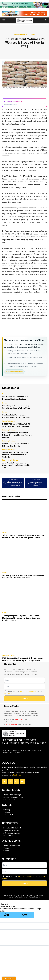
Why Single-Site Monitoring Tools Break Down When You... (16, 407)
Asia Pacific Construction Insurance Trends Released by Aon (16, 465)
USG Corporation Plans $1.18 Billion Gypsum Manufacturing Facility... (17, 435)
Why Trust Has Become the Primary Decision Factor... (15, 398)
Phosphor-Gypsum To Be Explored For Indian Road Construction (13, 484)
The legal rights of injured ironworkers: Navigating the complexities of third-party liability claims (22, 618)
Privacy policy (10, 693)
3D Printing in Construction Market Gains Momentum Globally (15, 455)
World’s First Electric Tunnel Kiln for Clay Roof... (16, 445)
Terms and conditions (28, 691)
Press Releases (8, 421)
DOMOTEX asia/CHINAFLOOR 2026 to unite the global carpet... (17, 425)
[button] (4, 20)
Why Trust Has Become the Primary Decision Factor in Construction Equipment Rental (23, 536)
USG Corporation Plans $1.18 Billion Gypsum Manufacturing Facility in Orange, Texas (23, 659)
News (33, 35)
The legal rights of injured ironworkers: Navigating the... (16, 416)
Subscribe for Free (15, 372)
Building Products (21, 35)
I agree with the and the (23, 692)
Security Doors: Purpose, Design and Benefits (36, 484)
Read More (17, 775)
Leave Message (12, 724)
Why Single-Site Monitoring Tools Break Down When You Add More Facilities (24, 577)
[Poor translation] (25, 915)
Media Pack (19, 719)
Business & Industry (10, 460)
